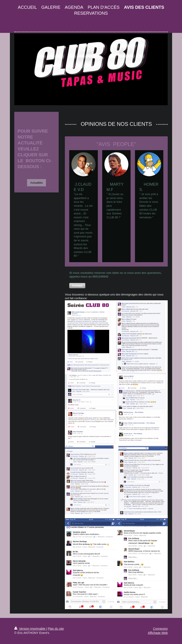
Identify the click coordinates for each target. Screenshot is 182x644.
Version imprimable (30, 629)
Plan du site (56, 629)
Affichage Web (158, 633)
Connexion (160, 629)
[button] (77, 286)
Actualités (36, 183)
